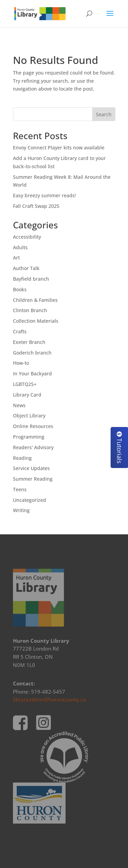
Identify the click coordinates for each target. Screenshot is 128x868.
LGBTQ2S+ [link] (25, 384)
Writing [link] (21, 510)
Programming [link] (29, 437)
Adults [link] (20, 247)
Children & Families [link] (35, 300)
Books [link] (20, 289)
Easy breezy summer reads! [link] (45, 195)
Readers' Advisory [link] (33, 447)
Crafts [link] (20, 331)
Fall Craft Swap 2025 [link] (36, 206)
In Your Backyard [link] (32, 373)
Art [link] (16, 258)
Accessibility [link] (27, 237)
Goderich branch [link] (32, 353)
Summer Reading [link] (33, 479)
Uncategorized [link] (30, 500)
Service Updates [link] (31, 468)
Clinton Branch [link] (30, 310)
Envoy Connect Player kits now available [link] (59, 148)
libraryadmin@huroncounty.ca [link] (49, 699)
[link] (40, 13)
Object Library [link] (29, 416)
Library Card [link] (27, 395)
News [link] (19, 405)
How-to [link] (21, 363)
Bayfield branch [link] (31, 279)
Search (104, 114)
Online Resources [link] (33, 426)
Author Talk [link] (26, 268)
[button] (110, 18)
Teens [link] (20, 489)
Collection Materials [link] (36, 321)
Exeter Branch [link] (29, 342)
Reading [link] (22, 458)
